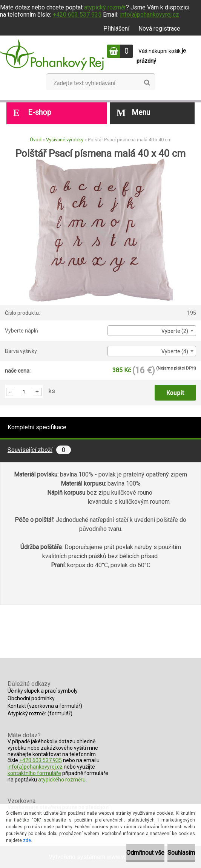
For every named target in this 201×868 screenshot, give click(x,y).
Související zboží (39, 450)
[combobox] (152, 331)
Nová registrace (159, 29)
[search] (147, 83)
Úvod (36, 140)
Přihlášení (116, 29)
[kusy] (24, 391)
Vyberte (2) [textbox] (175, 331)
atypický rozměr (105, 7)
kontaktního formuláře (34, 773)
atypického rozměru (62, 780)
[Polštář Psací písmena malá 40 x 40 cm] (101, 161)
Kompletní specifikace (37, 427)
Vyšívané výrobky (65, 140)
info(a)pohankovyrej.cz (150, 15)
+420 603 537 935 (77, 15)
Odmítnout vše (145, 853)
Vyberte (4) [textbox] (175, 351)
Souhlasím (181, 853)
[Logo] (52, 54)
